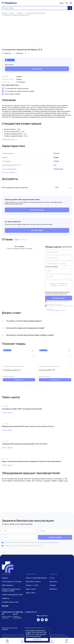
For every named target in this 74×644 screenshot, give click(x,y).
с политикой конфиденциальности (56, 310)
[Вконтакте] (46, 620)
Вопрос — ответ (32, 585)
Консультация (37, 230)
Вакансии (53, 589)
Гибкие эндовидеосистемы (12, 595)
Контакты (53, 582)
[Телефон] (67, 3)
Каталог (22, 641)
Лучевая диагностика (10, 602)
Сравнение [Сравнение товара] (18, 53)
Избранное (7, 53)
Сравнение (52, 641)
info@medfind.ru (31, 612)
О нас (52, 578)
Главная (7, 641)
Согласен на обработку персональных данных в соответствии (31, 542)
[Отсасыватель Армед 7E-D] (19, 358)
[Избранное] (33, 351)
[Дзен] (42, 620)
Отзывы (53, 585)
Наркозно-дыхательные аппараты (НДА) (11, 590)
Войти (62, 3)
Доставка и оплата (33, 582)
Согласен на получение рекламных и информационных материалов (23, 546)
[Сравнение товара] (33, 355)
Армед (19, 79)
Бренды (5, 578)
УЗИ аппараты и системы (12, 582)
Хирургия (5, 598)
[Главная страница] (9, 3)
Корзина (67, 641)
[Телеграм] (38, 620)
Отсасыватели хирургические (13, 366)
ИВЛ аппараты (8, 585)
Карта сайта (30, 593)
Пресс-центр (31, 589)
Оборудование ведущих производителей (31, 473)
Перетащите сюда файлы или (59, 285)
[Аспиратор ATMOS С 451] (55, 358)
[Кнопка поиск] (70, 8)
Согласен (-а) (37, 640)
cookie (28, 633)
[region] (59, 270)
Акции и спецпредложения (36, 578)
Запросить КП (37, 69)
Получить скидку (37, 210)
